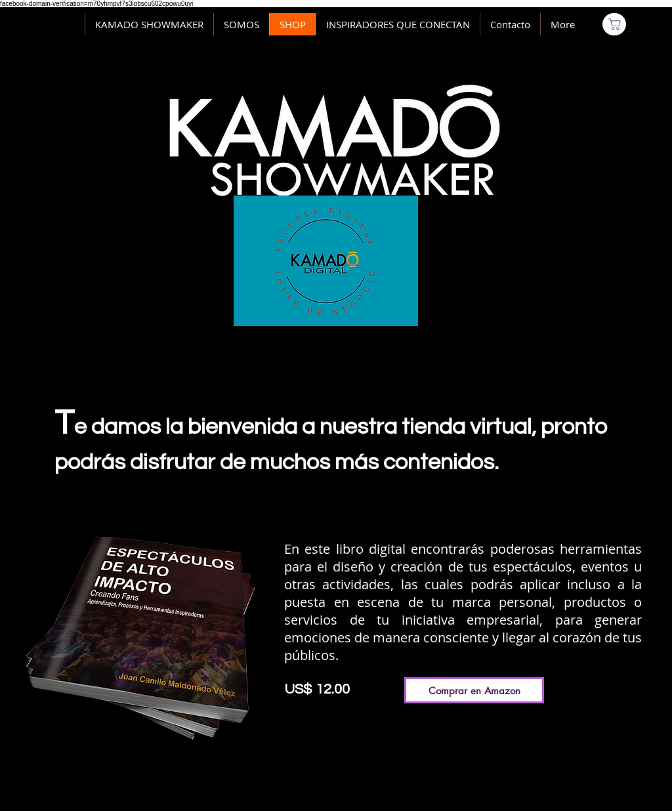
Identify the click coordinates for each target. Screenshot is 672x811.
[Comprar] (614, 24)
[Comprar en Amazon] (474, 690)
